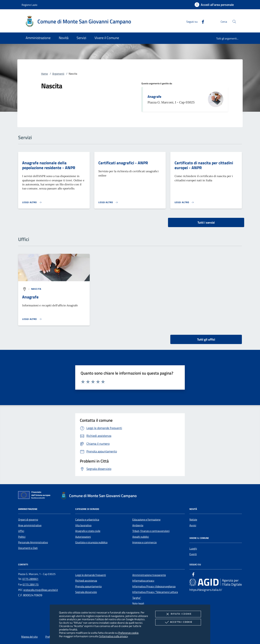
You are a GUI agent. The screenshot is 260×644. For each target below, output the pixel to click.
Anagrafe (154, 97)
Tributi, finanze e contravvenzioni (151, 531)
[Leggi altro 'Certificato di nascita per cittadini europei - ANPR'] (184, 202)
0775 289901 (30, 579)
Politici (22, 537)
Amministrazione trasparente (149, 575)
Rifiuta (178, 614)
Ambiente (138, 525)
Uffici (21, 531)
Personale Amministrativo (33, 542)
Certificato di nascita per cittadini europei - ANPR (204, 165)
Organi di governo (28, 520)
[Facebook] (201, 21)
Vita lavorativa (83, 525)
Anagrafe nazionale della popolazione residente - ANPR (49, 165)
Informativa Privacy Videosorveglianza (154, 586)
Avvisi (193, 525)
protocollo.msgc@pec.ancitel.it (41, 590)
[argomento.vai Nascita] (36, 289)
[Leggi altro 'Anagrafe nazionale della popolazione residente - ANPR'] (32, 202)
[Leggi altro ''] (32, 319)
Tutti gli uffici (206, 339)
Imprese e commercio (144, 542)
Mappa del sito (29, 637)
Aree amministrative (30, 525)
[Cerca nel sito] (234, 22)
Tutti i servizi (206, 222)
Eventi (193, 554)
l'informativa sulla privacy (113, 636)
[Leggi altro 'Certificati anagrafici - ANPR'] (108, 202)
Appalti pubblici (141, 537)
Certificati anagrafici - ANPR (123, 163)
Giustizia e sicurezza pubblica (91, 542)
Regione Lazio (29, 5)
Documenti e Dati (28, 548)
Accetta (178, 622)
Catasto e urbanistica (87, 520)
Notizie (193, 520)
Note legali (138, 603)
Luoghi (193, 549)
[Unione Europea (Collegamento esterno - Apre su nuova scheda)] (35, 496)
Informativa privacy (143, 581)
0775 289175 (31, 584)
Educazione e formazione (146, 520)
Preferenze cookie (128, 633)
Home (44, 74)
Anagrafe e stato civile (88, 531)
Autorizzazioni (83, 537)
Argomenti (58, 74)
